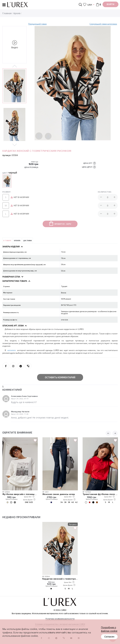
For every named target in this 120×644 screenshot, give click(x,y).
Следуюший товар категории (103, 24)
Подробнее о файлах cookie (109, 629)
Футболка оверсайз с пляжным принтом (60, 494)
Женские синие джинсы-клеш (99, 494)
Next (15, 145)
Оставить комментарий (60, 377)
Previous (15, 66)
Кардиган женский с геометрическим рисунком (60, 579)
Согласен (109, 637)
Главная (7, 13)
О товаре (7, 241)
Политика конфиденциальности (60, 619)
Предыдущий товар (37, 24)
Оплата (17, 241)
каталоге (12, 350)
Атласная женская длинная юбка (20, 494)
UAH (90, 5)
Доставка (28, 241)
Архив (17, 13)
